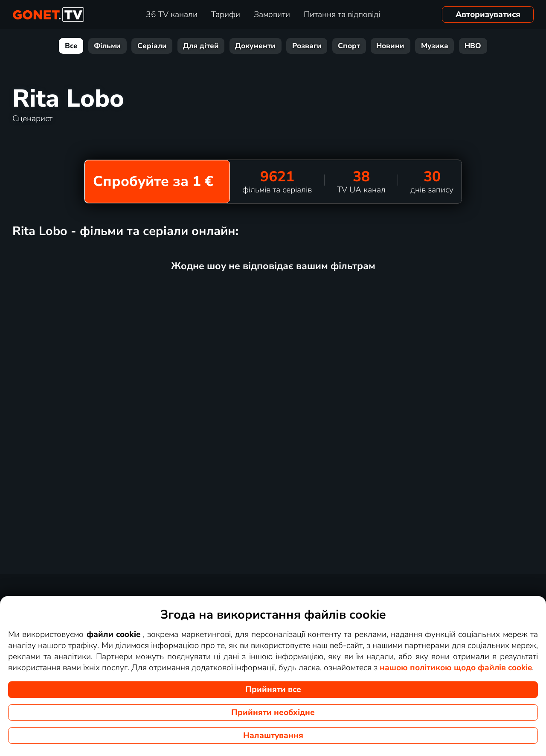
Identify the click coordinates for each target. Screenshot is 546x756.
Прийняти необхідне (273, 712)
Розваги (307, 46)
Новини (390, 46)
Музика (435, 46)
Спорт (349, 46)
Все (71, 46)
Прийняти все (273, 689)
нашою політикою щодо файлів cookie (456, 668)
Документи (255, 46)
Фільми (107, 46)
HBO (473, 46)
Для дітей (201, 46)
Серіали (152, 46)
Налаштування (273, 736)
